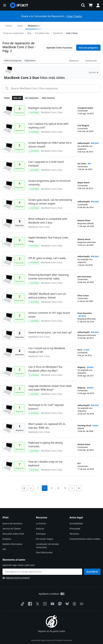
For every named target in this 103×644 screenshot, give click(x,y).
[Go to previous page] (31, 481)
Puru (80, 342)
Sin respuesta (32, 90)
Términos (74, 526)
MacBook (34, 25)
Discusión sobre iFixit (13, 526)
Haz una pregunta (88, 40)
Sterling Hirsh (84, 418)
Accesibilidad (76, 516)
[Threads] (74, 596)
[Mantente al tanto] (42, 564)
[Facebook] (29, 596)
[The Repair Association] (81, 596)
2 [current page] (45, 481)
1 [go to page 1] (38, 481)
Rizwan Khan (84, 213)
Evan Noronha (85, 306)
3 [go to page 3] (52, 481)
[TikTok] (22, 596)
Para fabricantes (44, 545)
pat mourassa (84, 269)
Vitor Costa (83, 288)
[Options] (6, 26)
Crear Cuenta (74, 16)
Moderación (91, 53)
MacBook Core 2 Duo (52, 105)
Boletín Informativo (12, 537)
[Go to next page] (72, 481)
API (4, 542)
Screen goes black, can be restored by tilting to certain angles (50, 194)
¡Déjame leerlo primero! (16, 570)
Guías (78, 26)
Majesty (81, 360)
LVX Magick (83, 118)
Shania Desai (84, 232)
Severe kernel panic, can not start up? (50, 325)
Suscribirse (92, 564)
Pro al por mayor (44, 531)
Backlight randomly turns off (45, 101)
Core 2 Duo (48, 25)
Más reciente (48, 90)
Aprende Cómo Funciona (59, 40)
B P (79, 456)
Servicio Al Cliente (12, 521)
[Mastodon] (59, 596)
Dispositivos (30, 53)
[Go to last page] (79, 481)
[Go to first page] (24, 481)
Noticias (40, 521)
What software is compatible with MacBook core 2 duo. (48, 213)
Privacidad (75, 521)
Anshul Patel (84, 437)
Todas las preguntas (13, 53)
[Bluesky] (67, 596)
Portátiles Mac (19, 25)
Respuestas (91, 26)
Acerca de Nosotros (12, 516)
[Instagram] (44, 596)
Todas (7, 90)
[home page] (19, 5)
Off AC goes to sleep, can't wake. (47, 251)
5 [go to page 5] (65, 481)
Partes (67, 26)
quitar (94, 65)
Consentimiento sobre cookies (85, 531)
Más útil (17, 90)
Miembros (74, 53)
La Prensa (41, 516)
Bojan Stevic (84, 175)
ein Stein (82, 156)
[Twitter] (37, 596)
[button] (5, 5)
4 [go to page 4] (58, 481)
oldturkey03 (84, 136)
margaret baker (85, 100)
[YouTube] (52, 596)
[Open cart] (91, 5)
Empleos (7, 531)
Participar (41, 526)
